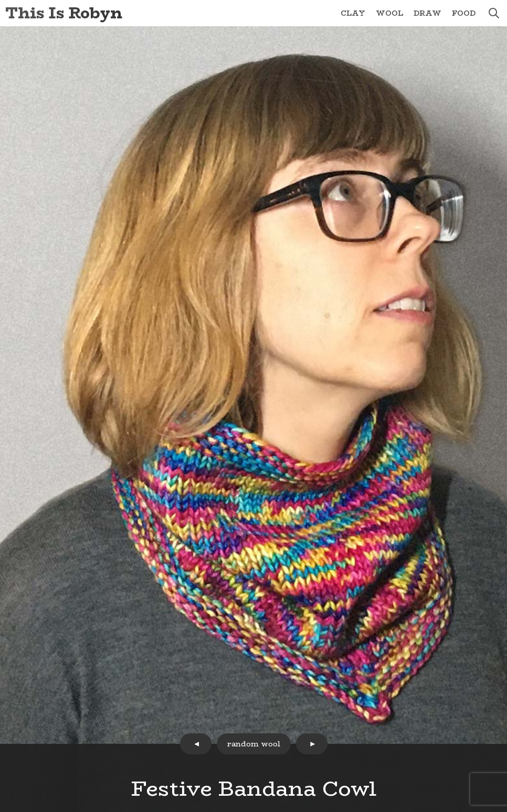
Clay (353, 13)
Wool (389, 13)
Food (464, 13)
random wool (254, 744)
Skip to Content (0, 0)
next (312, 744)
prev (196, 744)
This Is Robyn (64, 13)
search (494, 13)
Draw (427, 13)
